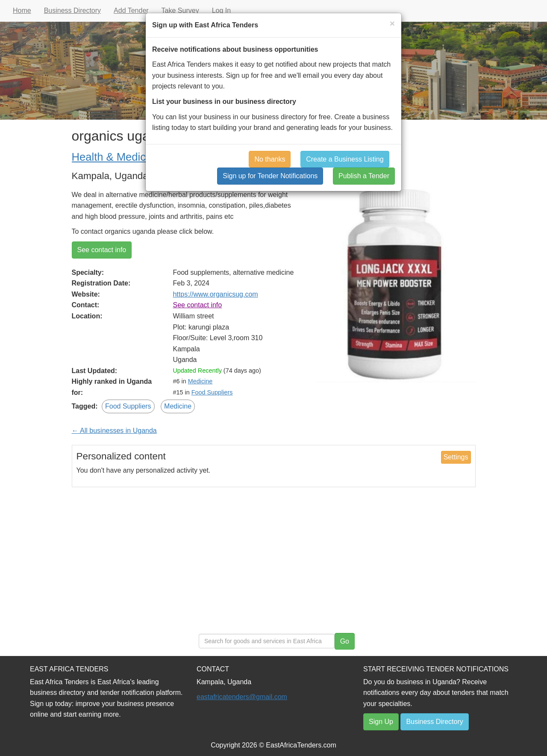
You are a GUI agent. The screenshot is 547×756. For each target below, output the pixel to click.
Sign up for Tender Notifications (270, 176)
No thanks (270, 159)
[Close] (392, 23)
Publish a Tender (364, 176)
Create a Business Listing (345, 159)
